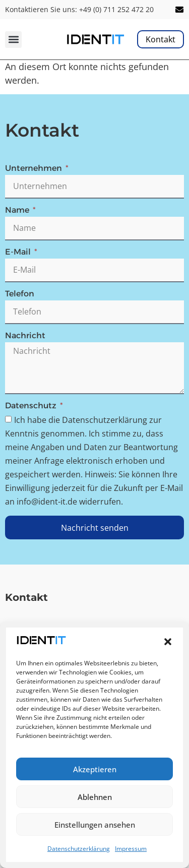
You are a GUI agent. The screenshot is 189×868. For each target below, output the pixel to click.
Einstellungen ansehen (95, 825)
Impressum (131, 849)
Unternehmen (35, 169)
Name (18, 210)
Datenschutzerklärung (79, 849)
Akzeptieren (95, 769)
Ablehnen (95, 797)
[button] (168, 642)
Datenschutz (32, 406)
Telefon (20, 294)
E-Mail (19, 252)
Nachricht (25, 336)
